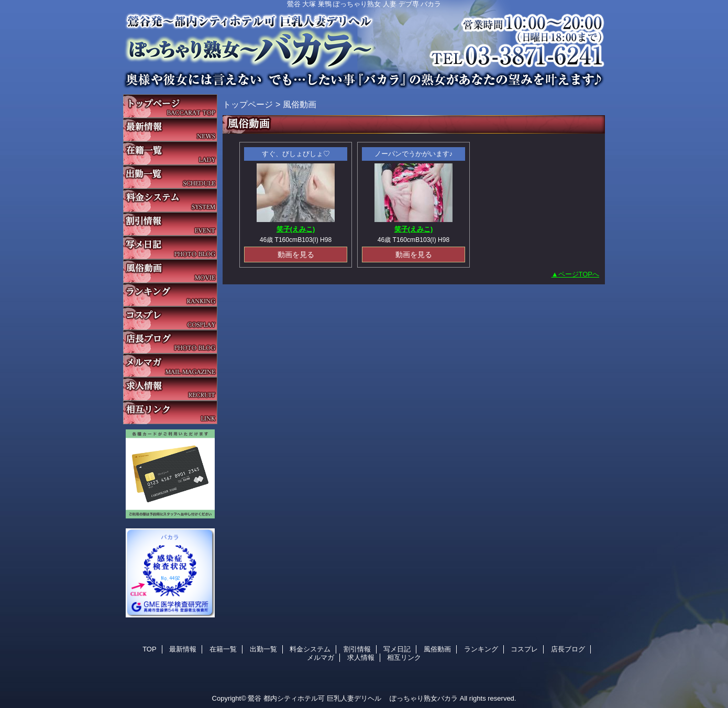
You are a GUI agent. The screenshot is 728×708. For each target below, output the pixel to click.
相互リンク (170, 412)
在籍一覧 (170, 153)
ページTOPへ (579, 274)
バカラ (364, 45)
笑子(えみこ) (296, 229)
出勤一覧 (170, 177)
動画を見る (296, 255)
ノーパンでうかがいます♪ (414, 154)
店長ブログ (170, 342)
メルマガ (170, 365)
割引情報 (170, 224)
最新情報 (170, 130)
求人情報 (170, 389)
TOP (170, 106)
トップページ (248, 104)
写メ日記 (170, 247)
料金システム (170, 200)
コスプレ (170, 318)
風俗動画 (170, 271)
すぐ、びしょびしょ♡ (296, 154)
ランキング (170, 295)
